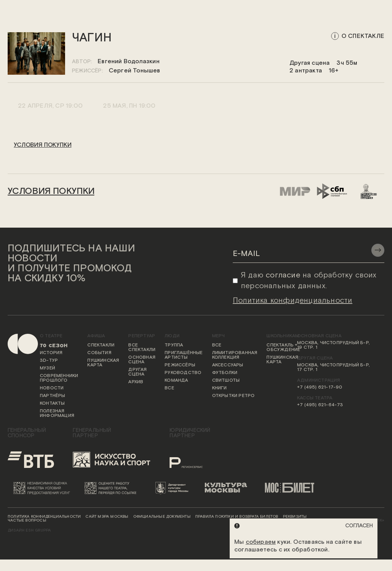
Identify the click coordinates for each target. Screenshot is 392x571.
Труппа (174, 345)
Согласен (359, 526)
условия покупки (43, 145)
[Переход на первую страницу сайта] (19, 382)
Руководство (183, 373)
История (51, 353)
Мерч (219, 336)
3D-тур (49, 361)
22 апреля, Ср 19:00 (50, 106)
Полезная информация (57, 413)
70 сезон (54, 345)
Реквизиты (295, 517)
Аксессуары (228, 365)
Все (169, 388)
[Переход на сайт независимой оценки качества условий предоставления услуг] (43, 488)
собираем (261, 542)
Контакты (52, 404)
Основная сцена (142, 360)
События (99, 353)
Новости (52, 388)
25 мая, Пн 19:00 (128, 106)
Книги (220, 388)
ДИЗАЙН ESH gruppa (29, 531)
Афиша (96, 336)
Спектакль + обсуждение (283, 348)
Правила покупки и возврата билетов (237, 517)
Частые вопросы (27, 521)
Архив (136, 382)
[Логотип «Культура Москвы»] (229, 488)
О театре (51, 336)
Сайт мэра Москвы (107, 517)
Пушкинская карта (103, 363)
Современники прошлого (59, 378)
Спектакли (101, 345)
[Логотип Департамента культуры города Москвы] (174, 488)
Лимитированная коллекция (235, 355)
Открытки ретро (234, 396)
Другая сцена (137, 372)
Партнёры (53, 396)
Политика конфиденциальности (44, 517)
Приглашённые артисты (184, 355)
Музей (47, 368)
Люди (172, 336)
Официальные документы (162, 517)
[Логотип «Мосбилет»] (293, 488)
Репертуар (142, 336)
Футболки (225, 373)
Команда (176, 381)
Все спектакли (142, 348)
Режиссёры (180, 365)
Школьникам (283, 336)
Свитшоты (226, 381)
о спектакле (363, 36)
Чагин (92, 38)
